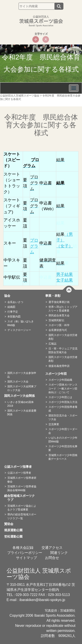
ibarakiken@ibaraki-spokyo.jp (42, 600)
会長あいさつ (15, 302)
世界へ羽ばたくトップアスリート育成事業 (63, 309)
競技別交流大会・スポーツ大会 (63, 417)
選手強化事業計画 (59, 302)
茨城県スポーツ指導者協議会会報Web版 (22, 488)
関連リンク (59, 553)
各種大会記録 (23, 548)
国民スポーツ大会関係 (21, 396)
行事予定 (13, 312)
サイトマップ (26, 558)
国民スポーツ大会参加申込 (22, 375)
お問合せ (52, 558)
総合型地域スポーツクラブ (21, 498)
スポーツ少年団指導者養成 (63, 409)
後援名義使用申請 (59, 366)
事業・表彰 (54, 296)
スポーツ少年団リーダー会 (63, 431)
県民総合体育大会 (59, 316)
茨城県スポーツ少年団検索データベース (63, 457)
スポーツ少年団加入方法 (63, 402)
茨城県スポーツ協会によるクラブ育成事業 (22, 508)
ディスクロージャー (19, 330)
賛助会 (10, 524)
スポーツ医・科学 (59, 325)
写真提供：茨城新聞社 (60, 611)
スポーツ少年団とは (60, 397)
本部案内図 (14, 317)
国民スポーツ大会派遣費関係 (22, 413)
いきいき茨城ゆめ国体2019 (20, 404)
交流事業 (54, 424)
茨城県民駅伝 (56, 320)
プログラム (34, 246)
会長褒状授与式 (58, 330)
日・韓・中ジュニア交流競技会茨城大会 (63, 350)
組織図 (11, 307)
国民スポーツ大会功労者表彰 (63, 337)
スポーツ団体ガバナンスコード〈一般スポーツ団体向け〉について (63, 388)
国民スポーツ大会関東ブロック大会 (22, 388)
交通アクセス (52, 548)
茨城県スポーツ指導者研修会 (22, 480)
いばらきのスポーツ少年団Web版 (63, 440)
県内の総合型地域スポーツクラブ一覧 (22, 516)
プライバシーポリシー (25, 553)
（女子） (65, 246)
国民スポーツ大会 (18, 382)
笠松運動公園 (15, 536)
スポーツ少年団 (58, 374)
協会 (9, 296)
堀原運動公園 (15, 530)
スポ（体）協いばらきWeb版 (20, 323)
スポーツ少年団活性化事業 (63, 448)
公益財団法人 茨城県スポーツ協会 (39, 574)
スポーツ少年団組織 (60, 380)
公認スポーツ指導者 (19, 467)
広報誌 (52, 344)
